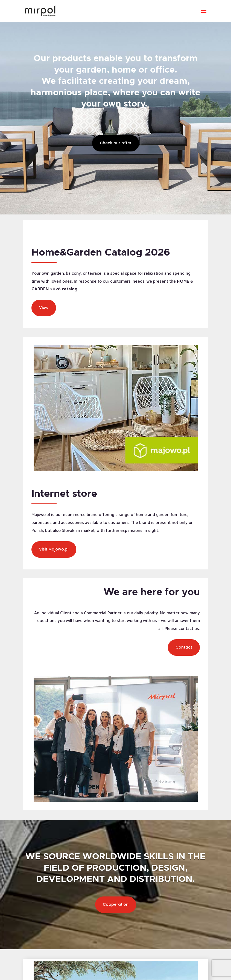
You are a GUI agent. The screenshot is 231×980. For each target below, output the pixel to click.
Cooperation (116, 904)
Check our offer (116, 143)
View (44, 308)
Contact (184, 647)
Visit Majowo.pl (54, 549)
